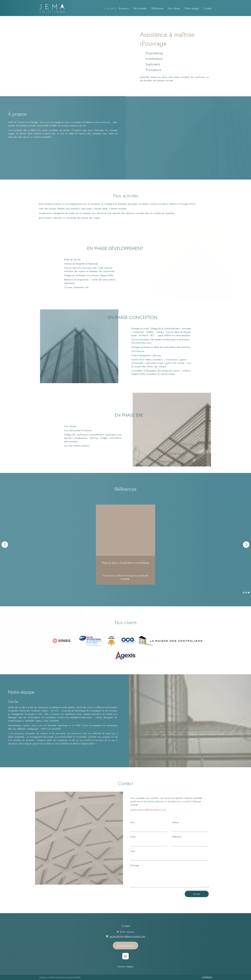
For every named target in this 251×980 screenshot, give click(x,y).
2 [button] (246, 593)
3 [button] (249, 593)
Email (133, 837)
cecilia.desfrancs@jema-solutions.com (148, 809)
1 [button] (244, 593)
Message (135, 865)
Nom (133, 822)
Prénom (176, 822)
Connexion (207, 977)
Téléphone (177, 837)
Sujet (133, 851)
